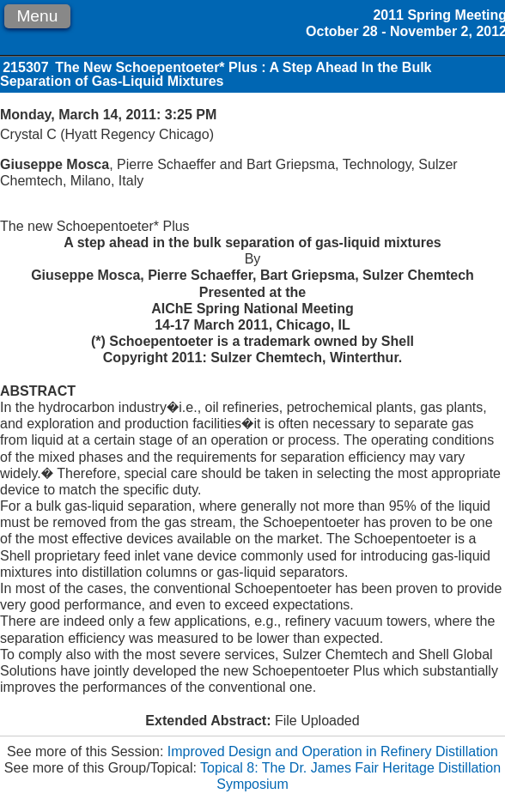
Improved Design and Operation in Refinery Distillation (333, 751)
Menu (37, 16)
